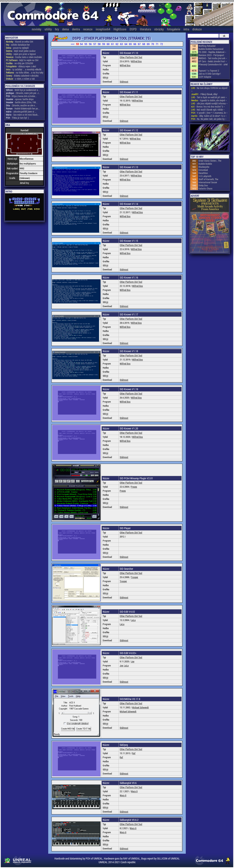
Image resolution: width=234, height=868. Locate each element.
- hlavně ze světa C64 (20, 42)
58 (99, 44)
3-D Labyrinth (205, 176)
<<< (73, 44)
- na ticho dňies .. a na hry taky (25, 72)
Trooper (135, 577)
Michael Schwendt (140, 707)
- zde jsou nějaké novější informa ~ (209, 103)
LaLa (133, 620)
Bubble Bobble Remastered (211, 49)
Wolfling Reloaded (207, 46)
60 (108, 44)
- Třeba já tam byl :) (17, 118)
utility (48, 29)
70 (153, 44)
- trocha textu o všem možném (24, 57)
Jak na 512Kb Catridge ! (210, 74)
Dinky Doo (203, 185)
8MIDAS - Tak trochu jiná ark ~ (213, 58)
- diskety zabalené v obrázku (22, 76)
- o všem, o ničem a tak (20, 79)
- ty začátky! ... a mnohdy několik (24, 69)
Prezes (134, 487)
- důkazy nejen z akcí (21, 66)
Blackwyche (204, 167)
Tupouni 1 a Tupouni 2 (209, 71)
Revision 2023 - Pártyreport (211, 55)
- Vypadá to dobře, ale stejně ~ (209, 100)
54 (81, 44)
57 (95, 44)
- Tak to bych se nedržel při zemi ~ (209, 97)
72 (162, 44)
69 (148, 44)
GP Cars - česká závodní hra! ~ (213, 61)
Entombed (203, 170)
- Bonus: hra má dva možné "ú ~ (208, 106)
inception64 (103, 29)
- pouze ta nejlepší (17, 48)
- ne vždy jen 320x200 (20, 63)
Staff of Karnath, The (208, 179)
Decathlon (203, 173)
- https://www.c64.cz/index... (21, 96)
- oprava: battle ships (20, 99)
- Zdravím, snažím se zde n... (21, 105)
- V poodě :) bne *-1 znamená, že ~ (209, 113)
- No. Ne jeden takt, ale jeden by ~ (209, 119)
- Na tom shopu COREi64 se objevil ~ (209, 89)
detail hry (25, 183)
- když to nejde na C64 (22, 60)
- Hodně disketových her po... (23, 108)
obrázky (159, 29)
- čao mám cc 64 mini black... (23, 115)
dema (65, 29)
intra (186, 29)
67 (139, 44)
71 (157, 44)
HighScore (120, 29)
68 (144, 44)
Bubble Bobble (205, 164)
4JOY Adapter (205, 77)
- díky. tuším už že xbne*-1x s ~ (209, 116)
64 (126, 44)
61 (113, 44)
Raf (134, 753)
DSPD (133, 29)
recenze (88, 29)
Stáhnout (124, 82)
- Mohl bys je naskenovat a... (23, 90)
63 (121, 44)
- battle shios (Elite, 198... (22, 102)
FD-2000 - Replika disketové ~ (212, 52)
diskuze (197, 29)
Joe (133, 661)
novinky (37, 29)
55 (86, 44)
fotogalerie (174, 29)
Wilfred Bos (136, 61)
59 (104, 44)
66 (135, 44)
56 (90, 44)
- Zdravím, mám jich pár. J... (23, 93)
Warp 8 (134, 791)
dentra (76, 29)
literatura (145, 29)
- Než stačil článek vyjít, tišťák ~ (208, 110)
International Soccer (208, 182)
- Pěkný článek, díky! (204, 94)
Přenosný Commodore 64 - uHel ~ (213, 66)
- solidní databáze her (18, 45)
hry (57, 29)
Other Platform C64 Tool (131, 57)
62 (117, 44)
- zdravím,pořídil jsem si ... (21, 112)
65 (130, 44)
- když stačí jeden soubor (21, 51)
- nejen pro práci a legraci (21, 54)
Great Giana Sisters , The (210, 161)
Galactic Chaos (205, 188)
